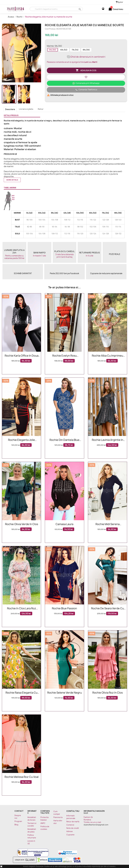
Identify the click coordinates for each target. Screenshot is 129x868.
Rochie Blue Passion (64, 609)
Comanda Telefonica (86, 90)
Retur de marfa (73, 822)
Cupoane (70, 835)
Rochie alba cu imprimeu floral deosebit (107, 356)
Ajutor (119, 2)
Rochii (20, 17)
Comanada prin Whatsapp (86, 83)
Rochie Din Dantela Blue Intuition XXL (64, 440)
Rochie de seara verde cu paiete (107, 609)
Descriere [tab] (10, 109)
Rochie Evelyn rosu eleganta (64, 356)
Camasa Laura (64, 524)
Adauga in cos (86, 70)
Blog (16, 825)
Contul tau (73, 811)
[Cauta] (56, 9)
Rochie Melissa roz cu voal (22, 777)
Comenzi (70, 825)
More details (12, 180)
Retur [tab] (41, 109)
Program (18, 821)
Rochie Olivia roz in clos (108, 693)
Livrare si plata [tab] (26, 109)
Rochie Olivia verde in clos (22, 524)
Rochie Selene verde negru (64, 693)
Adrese (70, 831)
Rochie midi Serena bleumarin (108, 524)
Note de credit (73, 828)
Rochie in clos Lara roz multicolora (22, 609)
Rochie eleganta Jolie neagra (21, 440)
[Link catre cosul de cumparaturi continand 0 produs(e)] (110, 9)
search (80, 9)
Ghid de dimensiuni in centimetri (86, 57)
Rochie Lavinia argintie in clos (108, 440)
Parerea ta (58, 817)
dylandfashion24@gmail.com (96, 825)
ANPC (43, 823)
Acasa (11, 17)
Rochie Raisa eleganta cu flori (21, 693)
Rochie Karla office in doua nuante (22, 356)
